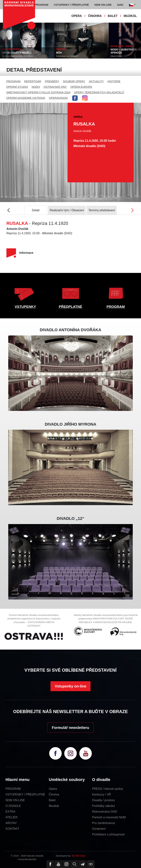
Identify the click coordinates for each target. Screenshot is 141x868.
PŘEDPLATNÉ (70, 307)
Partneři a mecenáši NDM (109, 817)
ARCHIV (11, 823)
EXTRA (10, 812)
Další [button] (120, 5)
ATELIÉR (12, 817)
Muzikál (54, 806)
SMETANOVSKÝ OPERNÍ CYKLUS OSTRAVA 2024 (38, 92)
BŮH (59, 53)
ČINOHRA (95, 16)
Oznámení (99, 829)
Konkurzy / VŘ (102, 794)
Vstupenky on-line (70, 686)
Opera (53, 789)
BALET (113, 16)
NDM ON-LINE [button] (103, 5)
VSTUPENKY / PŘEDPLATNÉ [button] (71, 5)
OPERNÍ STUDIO (17, 87)
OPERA (77, 16)
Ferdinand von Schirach (67, 56)
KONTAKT (12, 829)
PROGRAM (13, 81)
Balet (52, 800)
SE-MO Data (79, 856)
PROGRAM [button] (42, 5)
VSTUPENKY (25, 307)
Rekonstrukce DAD (105, 812)
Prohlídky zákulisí (104, 806)
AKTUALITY (96, 81)
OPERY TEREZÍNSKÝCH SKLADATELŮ (99, 92)
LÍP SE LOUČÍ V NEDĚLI (17, 53)
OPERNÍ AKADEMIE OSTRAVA (26, 98)
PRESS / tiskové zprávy (108, 789)
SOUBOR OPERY (74, 81)
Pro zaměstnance (104, 823)
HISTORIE (114, 81)
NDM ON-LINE (15, 800)
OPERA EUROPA (81, 87)
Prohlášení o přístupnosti (108, 834)
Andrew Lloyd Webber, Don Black (18, 56)
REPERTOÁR (33, 81)
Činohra (54, 794)
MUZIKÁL (130, 16)
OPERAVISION (58, 98)
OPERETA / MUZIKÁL (12, 49)
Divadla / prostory (104, 800)
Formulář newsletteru (70, 728)
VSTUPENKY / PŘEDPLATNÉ (25, 794)
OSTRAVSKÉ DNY (55, 87)
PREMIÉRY (52, 81)
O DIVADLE (13, 806)
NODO (36, 87)
